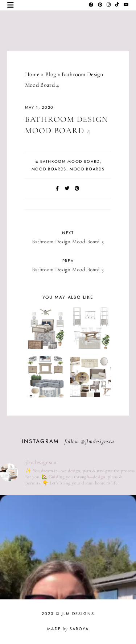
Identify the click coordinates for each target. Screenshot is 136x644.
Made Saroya (68, 629)
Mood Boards (49, 169)
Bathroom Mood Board (70, 161)
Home (32, 74)
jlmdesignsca (100, 441)
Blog (51, 74)
